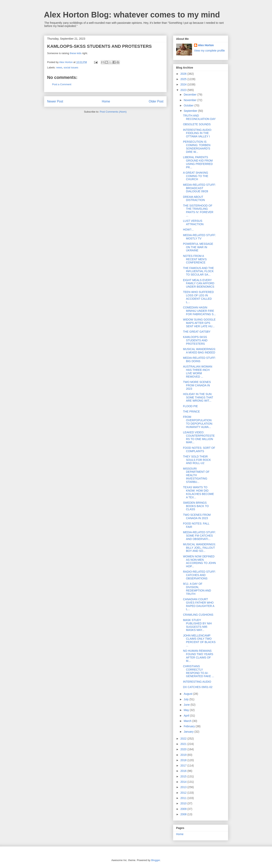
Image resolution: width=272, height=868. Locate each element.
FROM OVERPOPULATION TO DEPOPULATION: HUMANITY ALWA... (198, 422)
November (190, 100)
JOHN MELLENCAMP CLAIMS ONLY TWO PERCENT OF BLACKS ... (199, 640)
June (187, 705)
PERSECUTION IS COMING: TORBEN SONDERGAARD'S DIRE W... (197, 147)
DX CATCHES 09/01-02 (198, 687)
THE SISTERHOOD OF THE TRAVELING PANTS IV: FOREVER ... (198, 211)
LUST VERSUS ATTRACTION (193, 223)
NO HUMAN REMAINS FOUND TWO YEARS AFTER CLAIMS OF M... (198, 656)
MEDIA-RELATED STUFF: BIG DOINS (199, 359)
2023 (184, 90)
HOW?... (188, 230)
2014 (184, 782)
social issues (71, 67)
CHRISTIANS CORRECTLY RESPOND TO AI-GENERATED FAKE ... (198, 671)
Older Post (156, 101)
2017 (184, 766)
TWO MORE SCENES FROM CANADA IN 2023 (197, 385)
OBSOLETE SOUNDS (197, 124)
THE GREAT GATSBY (197, 332)
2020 (184, 749)
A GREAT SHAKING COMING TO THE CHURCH (196, 176)
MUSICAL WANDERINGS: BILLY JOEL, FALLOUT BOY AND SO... (199, 548)
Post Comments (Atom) (113, 112)
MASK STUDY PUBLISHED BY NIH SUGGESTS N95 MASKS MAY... (197, 625)
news (59, 67)
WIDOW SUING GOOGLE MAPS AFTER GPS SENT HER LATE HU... (199, 323)
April (187, 716)
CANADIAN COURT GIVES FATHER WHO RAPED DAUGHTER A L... (198, 604)
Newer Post (55, 101)
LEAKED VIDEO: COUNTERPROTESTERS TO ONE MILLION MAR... (199, 437)
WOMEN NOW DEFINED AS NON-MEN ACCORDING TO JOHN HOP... (199, 561)
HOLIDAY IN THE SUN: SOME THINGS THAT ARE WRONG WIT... (198, 397)
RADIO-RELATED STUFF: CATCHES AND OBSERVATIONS (199, 575)
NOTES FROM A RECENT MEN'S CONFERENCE (195, 259)
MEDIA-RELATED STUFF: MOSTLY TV (199, 237)
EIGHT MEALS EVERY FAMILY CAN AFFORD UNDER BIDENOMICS (199, 283)
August (188, 694)
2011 (184, 798)
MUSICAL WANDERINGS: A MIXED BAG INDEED (199, 351)
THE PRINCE (191, 412)
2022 (184, 739)
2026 (184, 74)
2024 (184, 84)
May (187, 710)
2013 (184, 787)
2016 (184, 771)
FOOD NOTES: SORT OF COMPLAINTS (199, 449)
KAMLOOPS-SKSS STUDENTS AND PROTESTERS (195, 340)
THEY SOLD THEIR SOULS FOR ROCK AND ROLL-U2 (197, 460)
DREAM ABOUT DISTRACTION (194, 199)
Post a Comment (62, 84)
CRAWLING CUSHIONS (198, 615)
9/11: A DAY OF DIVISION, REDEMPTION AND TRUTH (197, 589)
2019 (184, 755)
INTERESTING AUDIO (197, 682)
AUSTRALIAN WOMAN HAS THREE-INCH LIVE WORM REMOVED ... (198, 371)
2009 (184, 809)
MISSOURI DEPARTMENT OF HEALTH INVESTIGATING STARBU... (196, 475)
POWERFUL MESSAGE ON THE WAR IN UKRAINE (198, 247)
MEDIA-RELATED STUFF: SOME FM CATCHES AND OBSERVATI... (199, 536)
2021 (184, 744)
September (191, 111)
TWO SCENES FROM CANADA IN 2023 (197, 516)
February (190, 726)
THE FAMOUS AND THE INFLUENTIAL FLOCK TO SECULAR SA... (198, 271)
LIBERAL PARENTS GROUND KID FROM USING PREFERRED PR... (198, 162)
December (190, 95)
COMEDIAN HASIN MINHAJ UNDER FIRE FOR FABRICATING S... (199, 311)
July (187, 699)
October (189, 105)
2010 (184, 803)
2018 (184, 760)
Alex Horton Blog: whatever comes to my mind (132, 15)
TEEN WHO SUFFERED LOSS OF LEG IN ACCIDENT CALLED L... (198, 297)
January (189, 732)
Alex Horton (206, 45)
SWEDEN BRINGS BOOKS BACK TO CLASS (196, 506)
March (188, 721)
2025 (184, 79)
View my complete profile (209, 51)
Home (106, 101)
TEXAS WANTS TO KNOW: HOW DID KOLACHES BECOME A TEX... (198, 492)
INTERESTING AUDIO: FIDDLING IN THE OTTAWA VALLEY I (197, 133)
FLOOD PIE (190, 406)
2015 (184, 776)
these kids (76, 53)
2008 (184, 814)
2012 (184, 793)
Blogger (156, 860)
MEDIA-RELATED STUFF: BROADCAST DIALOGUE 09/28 (199, 188)
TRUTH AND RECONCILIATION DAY (199, 117)
